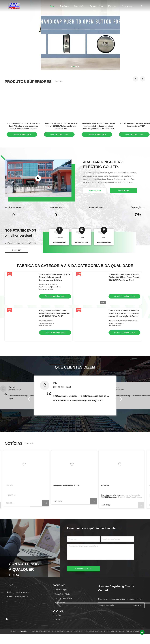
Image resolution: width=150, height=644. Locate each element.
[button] (135, 79)
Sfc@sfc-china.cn (81, 242)
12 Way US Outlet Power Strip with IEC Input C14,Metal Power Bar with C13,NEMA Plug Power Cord (124, 277)
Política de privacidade (19, 631)
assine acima (138, 605)
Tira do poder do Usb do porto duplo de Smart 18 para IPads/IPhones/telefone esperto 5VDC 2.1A (23, 126)
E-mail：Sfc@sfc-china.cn (17, 597)
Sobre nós (79, 6)
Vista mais (58, 82)
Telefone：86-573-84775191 (18, 592)
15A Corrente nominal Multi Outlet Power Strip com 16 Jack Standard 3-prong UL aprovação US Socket (124, 313)
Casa (52, 6)
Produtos (64, 6)
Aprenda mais (95, 190)
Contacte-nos (96, 6)
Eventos (112, 6)
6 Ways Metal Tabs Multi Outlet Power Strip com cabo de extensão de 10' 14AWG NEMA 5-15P (55, 313)
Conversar (16, 250)
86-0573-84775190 (104, 242)
